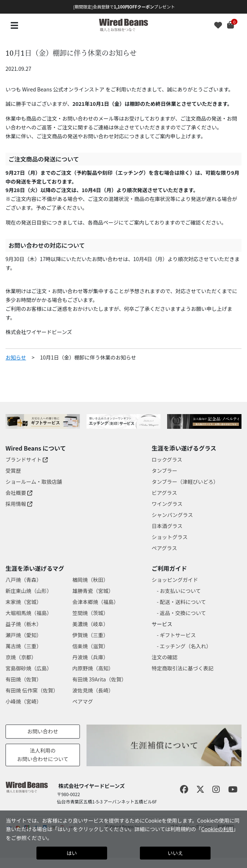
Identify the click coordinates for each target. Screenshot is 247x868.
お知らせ (16, 357)
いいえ (175, 853)
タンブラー (165, 471)
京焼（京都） (21, 657)
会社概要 (19, 493)
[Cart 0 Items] (234, 25)
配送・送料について (183, 602)
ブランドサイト (27, 459)
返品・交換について (183, 613)
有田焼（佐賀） (24, 679)
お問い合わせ (43, 731)
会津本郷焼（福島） (95, 602)
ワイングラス (167, 504)
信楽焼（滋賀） (90, 646)
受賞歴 (13, 471)
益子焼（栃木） (24, 624)
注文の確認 (165, 657)
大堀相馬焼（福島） (29, 613)
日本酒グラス (167, 526)
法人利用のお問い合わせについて (43, 755)
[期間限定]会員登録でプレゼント (124, 7)
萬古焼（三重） (24, 646)
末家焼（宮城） (24, 602)
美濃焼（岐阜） (90, 624)
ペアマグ (82, 701)
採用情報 (19, 504)
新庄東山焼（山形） (29, 591)
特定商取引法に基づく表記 (183, 668)
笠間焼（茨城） (90, 613)
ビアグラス (164, 493)
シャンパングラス (172, 515)
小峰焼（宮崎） (24, 701)
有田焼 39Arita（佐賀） (99, 679)
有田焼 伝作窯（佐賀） (32, 690)
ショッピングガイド (175, 580)
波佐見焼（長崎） (93, 690)
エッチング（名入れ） (186, 646)
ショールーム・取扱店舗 (34, 482)
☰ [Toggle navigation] (14, 25)
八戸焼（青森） (24, 580)
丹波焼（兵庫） (90, 657)
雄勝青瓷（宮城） (93, 591)
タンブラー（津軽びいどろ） (185, 482)
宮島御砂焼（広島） (29, 668)
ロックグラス (167, 459)
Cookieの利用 (217, 829)
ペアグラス (164, 548)
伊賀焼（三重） (90, 635)
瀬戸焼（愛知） (24, 635)
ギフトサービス (178, 635)
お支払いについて (180, 591)
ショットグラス (170, 537)
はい (72, 853)
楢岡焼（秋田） (90, 580)
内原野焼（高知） (93, 668)
